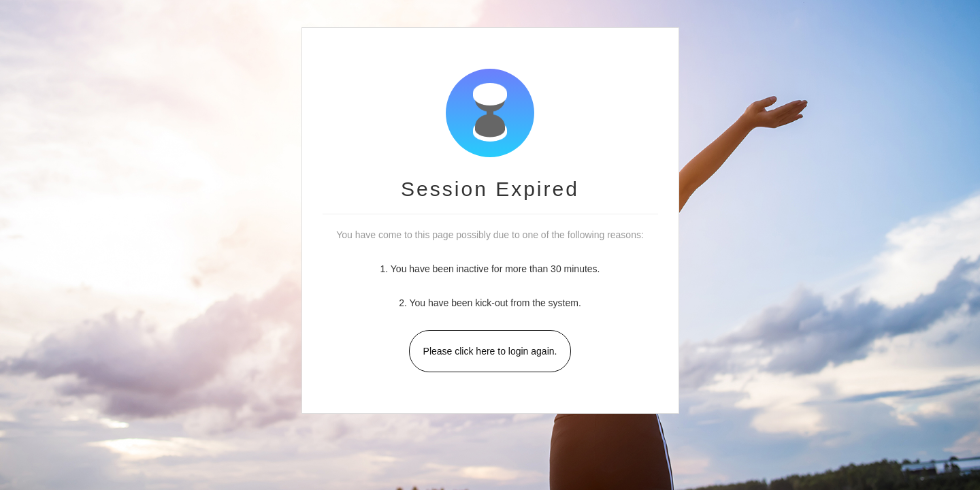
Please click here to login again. (490, 351)
